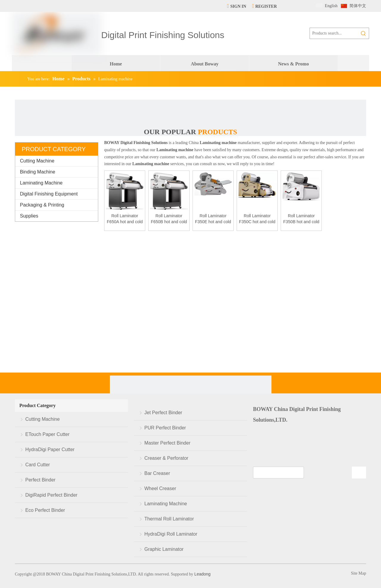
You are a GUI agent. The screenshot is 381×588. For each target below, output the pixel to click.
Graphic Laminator (164, 549)
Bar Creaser (157, 473)
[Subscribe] (359, 473)
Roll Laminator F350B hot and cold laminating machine (301, 219)
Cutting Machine (37, 161)
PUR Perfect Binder (165, 428)
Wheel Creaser (160, 488)
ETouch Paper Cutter (47, 434)
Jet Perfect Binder (163, 413)
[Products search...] (334, 33)
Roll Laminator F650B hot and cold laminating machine (169, 219)
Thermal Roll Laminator (169, 519)
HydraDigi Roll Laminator (171, 534)
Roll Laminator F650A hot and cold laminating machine (125, 219)
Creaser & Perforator (166, 458)
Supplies (29, 216)
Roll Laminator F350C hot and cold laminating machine (257, 219)
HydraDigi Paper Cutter (50, 449)
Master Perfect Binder (167, 443)
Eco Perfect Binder (45, 510)
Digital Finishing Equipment (49, 194)
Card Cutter (38, 465)
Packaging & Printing (42, 205)
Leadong (202, 574)
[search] (278, 473)
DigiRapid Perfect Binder (51, 495)
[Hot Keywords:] (363, 33)
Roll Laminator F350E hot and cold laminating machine (213, 219)
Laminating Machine (41, 183)
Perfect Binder (40, 480)
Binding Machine (38, 172)
